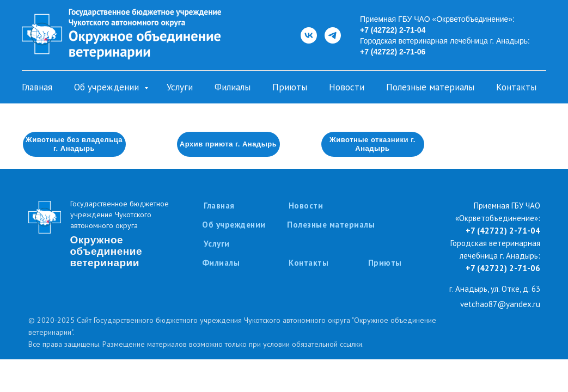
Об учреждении (108, 87)
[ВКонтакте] (309, 35)
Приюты (290, 87)
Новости (347, 87)
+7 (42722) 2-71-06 (393, 52)
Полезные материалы (430, 87)
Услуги (180, 87)
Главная (37, 87)
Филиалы (233, 87)
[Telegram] (333, 35)
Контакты (516, 87)
